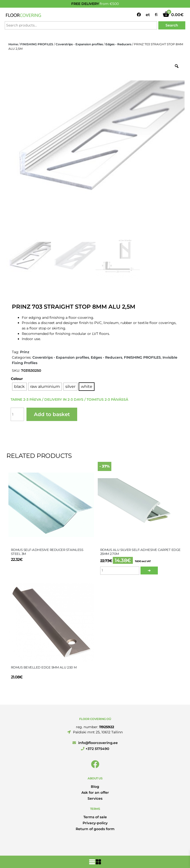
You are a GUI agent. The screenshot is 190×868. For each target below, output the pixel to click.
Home (13, 44)
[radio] (19, 387)
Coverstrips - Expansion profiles (79, 44)
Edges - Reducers (118, 44)
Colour (17, 379)
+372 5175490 (95, 749)
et (148, 15)
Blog (95, 787)
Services (95, 798)
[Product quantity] (17, 414)
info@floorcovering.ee (95, 743)
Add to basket (52, 414)
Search (172, 25)
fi (156, 15)
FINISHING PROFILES (37, 44)
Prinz (25, 352)
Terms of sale (95, 817)
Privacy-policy (95, 823)
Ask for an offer (95, 793)
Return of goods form (95, 829)
